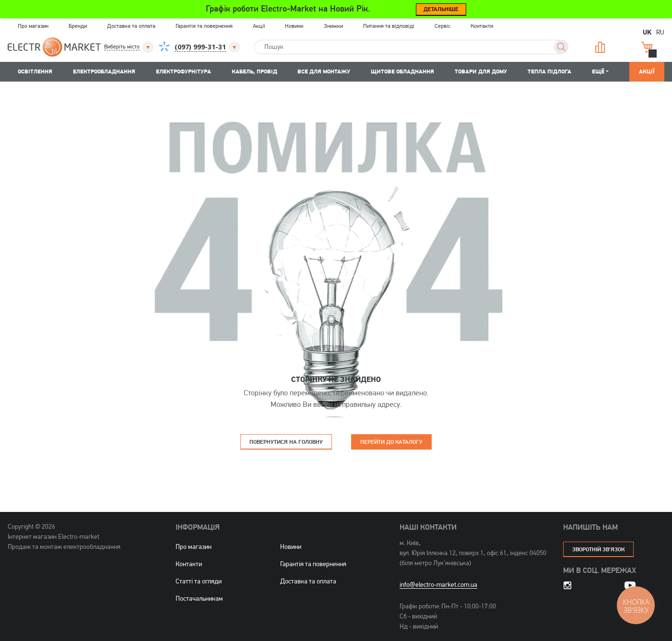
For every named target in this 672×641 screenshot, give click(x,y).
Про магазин (33, 26)
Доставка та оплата (131, 26)
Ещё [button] (598, 71)
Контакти (482, 26)
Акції (259, 26)
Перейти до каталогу (391, 442)
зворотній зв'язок (598, 549)
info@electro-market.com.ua (438, 584)
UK (647, 32)
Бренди (78, 26)
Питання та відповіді (389, 26)
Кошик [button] (647, 47)
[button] (130, 47)
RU (660, 32)
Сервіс (442, 26)
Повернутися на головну (286, 442)
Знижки (333, 26)
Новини (294, 26)
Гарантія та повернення (204, 26)
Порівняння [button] (600, 47)
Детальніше (441, 9)
